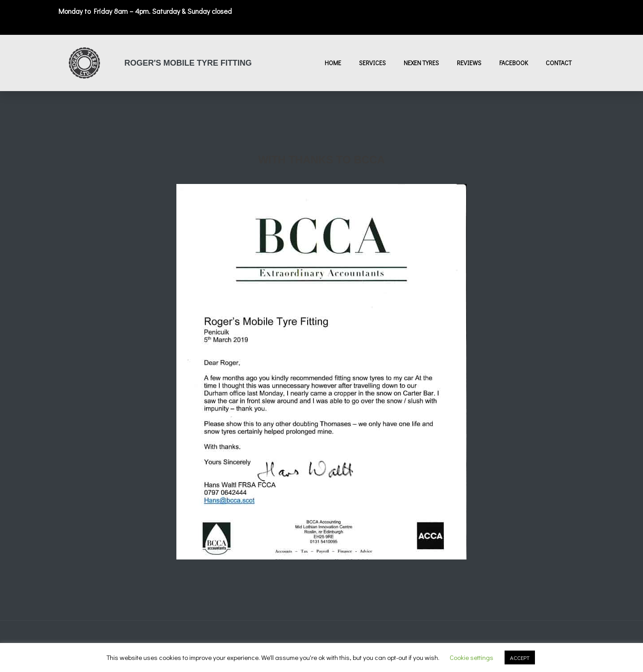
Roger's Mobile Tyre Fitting (188, 63)
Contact (559, 63)
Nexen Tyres (421, 63)
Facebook (514, 63)
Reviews (469, 63)
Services (372, 63)
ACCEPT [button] (520, 657)
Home (333, 63)
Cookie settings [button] (472, 657)
